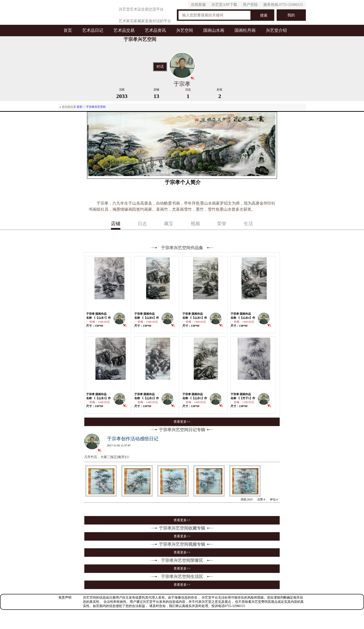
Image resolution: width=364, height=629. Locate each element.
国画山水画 (214, 30)
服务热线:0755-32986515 (283, 5)
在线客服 (198, 5)
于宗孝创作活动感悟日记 (133, 439)
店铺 (116, 224)
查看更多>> (182, 422)
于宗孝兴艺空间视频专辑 (182, 544)
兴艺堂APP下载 (224, 5)
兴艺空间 (185, 30)
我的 (291, 15)
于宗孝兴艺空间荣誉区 (182, 560)
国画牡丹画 (245, 30)
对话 (160, 67)
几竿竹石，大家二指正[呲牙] (107, 457)
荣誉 (222, 224)
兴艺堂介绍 (276, 30)
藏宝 (169, 224)
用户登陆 (250, 5)
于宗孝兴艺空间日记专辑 (182, 430)
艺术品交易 (124, 30)
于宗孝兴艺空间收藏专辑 (182, 528)
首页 (68, 30)
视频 (195, 224)
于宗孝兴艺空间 (96, 107)
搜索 (264, 15)
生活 (248, 224)
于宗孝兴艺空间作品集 (182, 248)
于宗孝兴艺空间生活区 (182, 577)
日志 (142, 224)
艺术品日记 (93, 30)
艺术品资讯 (155, 30)
